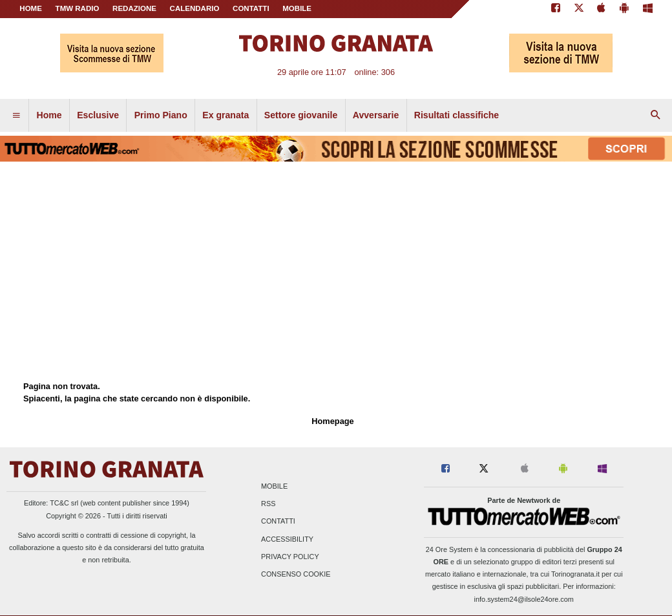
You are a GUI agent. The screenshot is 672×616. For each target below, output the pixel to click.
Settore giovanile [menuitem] (301, 115)
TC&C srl (64, 503)
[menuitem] (16, 116)
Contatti (278, 522)
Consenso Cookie (296, 574)
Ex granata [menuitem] (226, 115)
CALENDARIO (195, 8)
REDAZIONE (134, 8)
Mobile (274, 486)
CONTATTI (251, 8)
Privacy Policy (290, 557)
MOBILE (297, 8)
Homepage (332, 421)
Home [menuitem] (49, 115)
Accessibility (287, 539)
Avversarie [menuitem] (376, 115)
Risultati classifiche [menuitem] (457, 115)
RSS (268, 504)
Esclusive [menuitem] (98, 115)
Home (31, 8)
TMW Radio (78, 8)
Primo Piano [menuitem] (161, 115)
